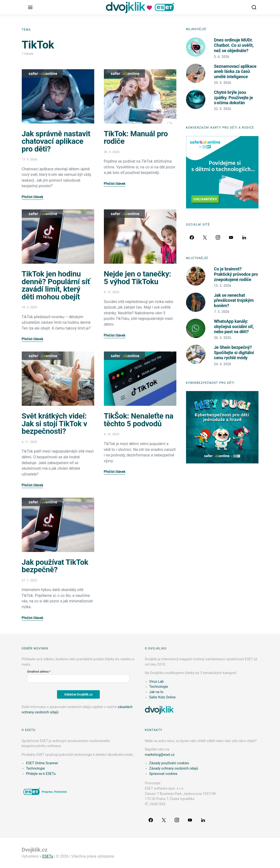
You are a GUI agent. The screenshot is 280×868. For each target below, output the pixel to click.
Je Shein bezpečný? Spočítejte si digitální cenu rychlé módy (234, 352)
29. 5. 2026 (223, 83)
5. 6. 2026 (222, 57)
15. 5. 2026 (223, 286)
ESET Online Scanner (42, 763)
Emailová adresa (38, 672)
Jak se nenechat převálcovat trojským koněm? (234, 300)
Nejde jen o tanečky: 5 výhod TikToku (138, 278)
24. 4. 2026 (223, 364)
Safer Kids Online (42, 73)
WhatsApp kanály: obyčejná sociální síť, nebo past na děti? (234, 326)
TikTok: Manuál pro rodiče (136, 138)
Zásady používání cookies (169, 763)
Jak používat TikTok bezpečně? (55, 566)
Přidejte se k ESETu (41, 774)
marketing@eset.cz (160, 755)
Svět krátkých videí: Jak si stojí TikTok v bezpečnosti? (54, 424)
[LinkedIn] (244, 237)
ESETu (48, 856)
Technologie (159, 687)
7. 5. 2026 (222, 312)
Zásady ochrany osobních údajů (174, 768)
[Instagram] (218, 237)
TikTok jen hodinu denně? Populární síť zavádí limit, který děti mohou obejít (56, 285)
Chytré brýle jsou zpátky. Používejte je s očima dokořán (233, 97)
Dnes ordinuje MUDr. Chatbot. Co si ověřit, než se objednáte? (234, 45)
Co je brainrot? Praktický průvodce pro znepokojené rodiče (236, 274)
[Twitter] (205, 237)
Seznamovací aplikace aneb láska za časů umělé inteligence (235, 71)
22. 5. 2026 (223, 109)
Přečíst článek (32, 197)
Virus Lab (157, 682)
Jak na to (156, 692)
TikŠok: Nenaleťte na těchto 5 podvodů (139, 420)
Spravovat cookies (163, 774)
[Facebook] (192, 237)
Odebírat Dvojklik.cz (78, 694)
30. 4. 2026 (223, 338)
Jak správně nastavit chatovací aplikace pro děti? (56, 141)
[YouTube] (231, 237)
